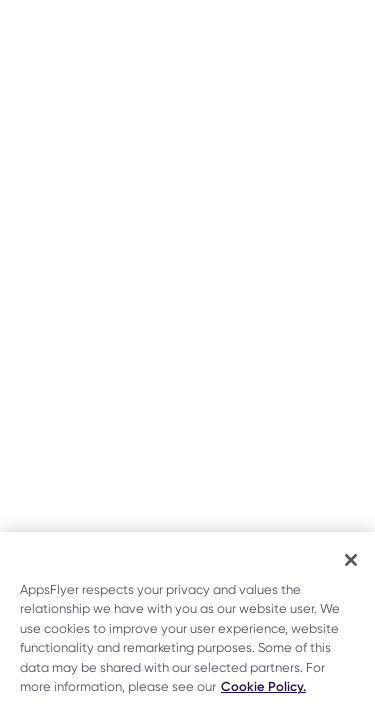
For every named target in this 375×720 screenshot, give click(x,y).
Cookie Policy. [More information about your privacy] (263, 686)
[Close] (351, 560)
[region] (187, 626)
